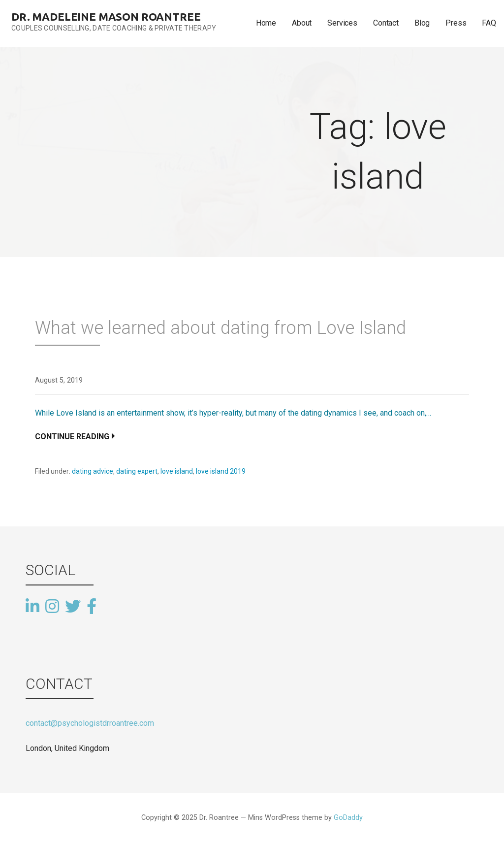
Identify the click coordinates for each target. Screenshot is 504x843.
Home (266, 23)
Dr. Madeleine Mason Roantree (106, 16)
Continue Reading (72, 437)
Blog (422, 23)
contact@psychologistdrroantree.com (90, 723)
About (302, 23)
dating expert (137, 471)
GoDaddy (348, 818)
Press (456, 23)
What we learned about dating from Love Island (220, 328)
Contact (386, 23)
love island (177, 471)
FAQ (489, 23)
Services (342, 23)
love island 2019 (221, 471)
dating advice (93, 471)
